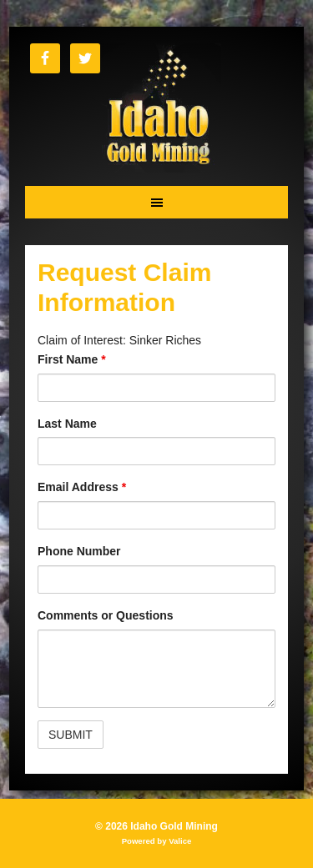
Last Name (67, 424)
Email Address (82, 487)
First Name (72, 359)
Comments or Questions (106, 615)
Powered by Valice (157, 841)
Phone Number (79, 551)
